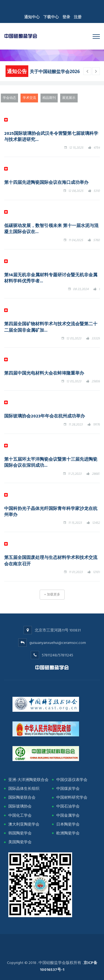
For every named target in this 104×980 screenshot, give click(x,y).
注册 (78, 17)
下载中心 (51, 17)
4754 (97, 148)
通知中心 (32, 17)
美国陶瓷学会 (20, 842)
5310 (97, 191)
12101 (96, 572)
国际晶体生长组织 (24, 789)
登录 (66, 17)
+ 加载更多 (52, 595)
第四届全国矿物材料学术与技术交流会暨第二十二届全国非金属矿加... (51, 327)
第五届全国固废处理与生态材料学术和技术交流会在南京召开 (51, 560)
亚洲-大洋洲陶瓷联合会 (28, 780)
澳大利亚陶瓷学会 (24, 824)
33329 (96, 338)
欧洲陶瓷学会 (68, 833)
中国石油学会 (68, 806)
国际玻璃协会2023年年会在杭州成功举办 (45, 416)
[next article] (87, 71)
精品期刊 (49, 98)
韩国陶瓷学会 (20, 833)
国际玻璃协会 (20, 806)
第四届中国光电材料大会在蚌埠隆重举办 (44, 373)
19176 (96, 425)
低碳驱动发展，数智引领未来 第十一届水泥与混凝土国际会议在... (51, 228)
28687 (96, 474)
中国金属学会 (68, 815)
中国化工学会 (20, 815)
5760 (97, 240)
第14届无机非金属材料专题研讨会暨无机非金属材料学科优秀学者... (51, 278)
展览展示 (69, 98)
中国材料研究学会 (72, 797)
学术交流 (29, 98)
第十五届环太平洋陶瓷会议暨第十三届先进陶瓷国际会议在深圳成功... (51, 462)
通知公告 (17, 71)
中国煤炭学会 (68, 789)
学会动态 (9, 98)
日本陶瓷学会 (68, 824)
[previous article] (96, 71)
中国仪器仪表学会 (72, 780)
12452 (96, 523)
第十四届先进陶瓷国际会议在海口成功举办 (46, 182)
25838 (96, 381)
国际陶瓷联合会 (22, 797)
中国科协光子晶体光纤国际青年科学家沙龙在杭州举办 (51, 511)
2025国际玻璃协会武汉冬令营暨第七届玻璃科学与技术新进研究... (51, 136)
